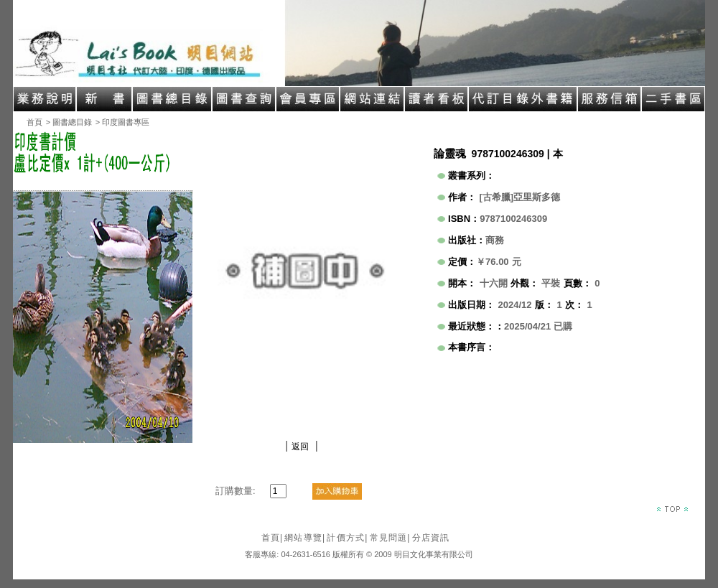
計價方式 (347, 538)
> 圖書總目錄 (69, 122)
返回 (300, 447)
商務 (495, 240)
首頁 (34, 122)
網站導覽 (305, 538)
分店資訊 (431, 538)
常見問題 (390, 538)
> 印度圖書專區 (122, 122)
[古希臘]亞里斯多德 (520, 197)
